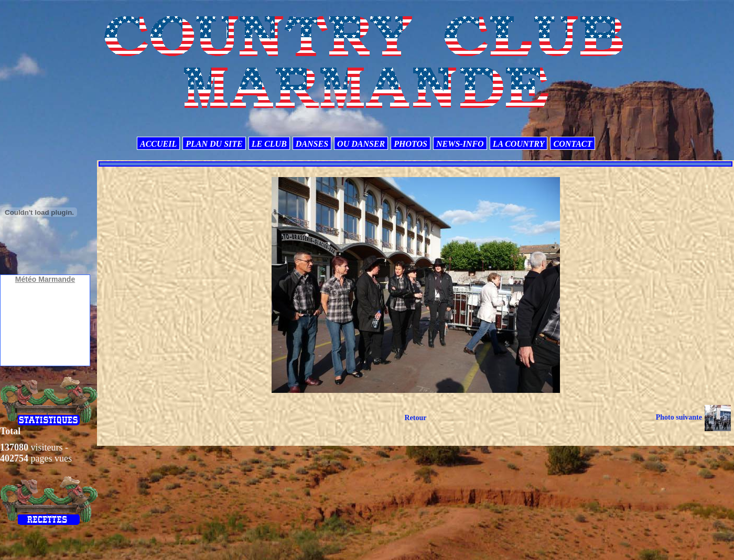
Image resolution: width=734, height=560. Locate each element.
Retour (415, 418)
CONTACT (573, 144)
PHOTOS (411, 144)
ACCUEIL (158, 144)
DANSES (312, 144)
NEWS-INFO (460, 144)
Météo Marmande (45, 279)
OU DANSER (361, 144)
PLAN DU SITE (214, 144)
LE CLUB (269, 144)
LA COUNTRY (519, 144)
